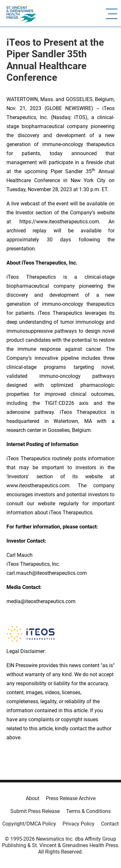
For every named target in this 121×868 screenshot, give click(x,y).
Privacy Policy (79, 824)
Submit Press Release (35, 811)
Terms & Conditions (88, 811)
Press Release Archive (71, 798)
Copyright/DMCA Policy (29, 824)
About (33, 798)
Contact (110, 824)
